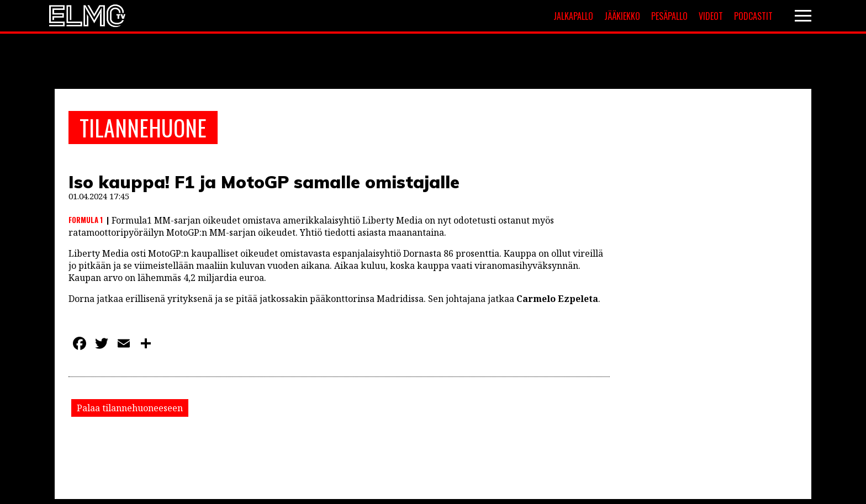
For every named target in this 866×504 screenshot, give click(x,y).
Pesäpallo (669, 16)
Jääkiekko (622, 16)
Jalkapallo (573, 16)
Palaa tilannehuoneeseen (130, 408)
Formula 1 (86, 220)
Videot (711, 16)
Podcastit (753, 16)
